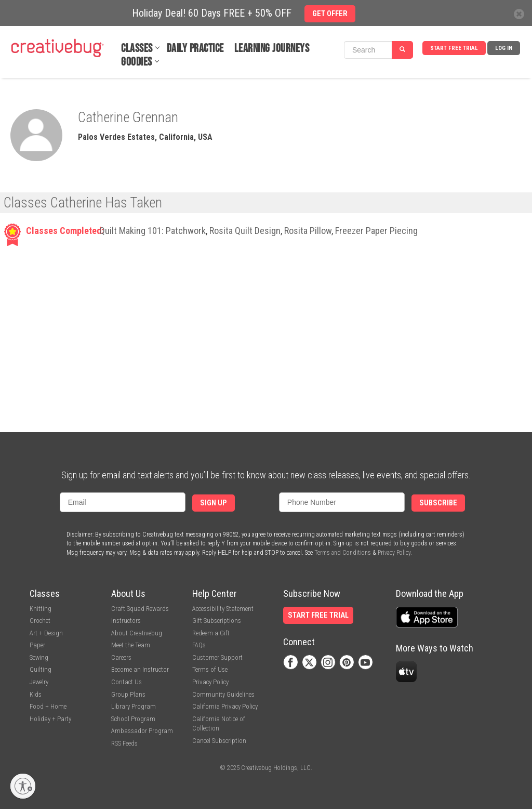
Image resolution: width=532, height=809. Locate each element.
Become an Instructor (140, 669)
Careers (121, 657)
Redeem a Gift (211, 633)
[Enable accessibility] (23, 786)
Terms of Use (210, 669)
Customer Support (217, 657)
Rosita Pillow (308, 231)
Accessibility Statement (223, 609)
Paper (37, 645)
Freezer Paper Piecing (376, 231)
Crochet (40, 621)
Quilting (41, 669)
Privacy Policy (394, 553)
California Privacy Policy (225, 706)
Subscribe (438, 503)
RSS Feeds (124, 743)
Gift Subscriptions (217, 621)
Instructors (126, 621)
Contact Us (127, 682)
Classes (137, 49)
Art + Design (46, 633)
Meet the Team (131, 645)
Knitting (41, 609)
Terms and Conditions (343, 553)
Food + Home (48, 706)
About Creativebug (137, 633)
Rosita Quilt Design (245, 231)
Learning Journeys (272, 49)
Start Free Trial (454, 48)
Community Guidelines (223, 694)
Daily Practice (195, 49)
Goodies (137, 62)
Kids (36, 694)
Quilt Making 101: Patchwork (152, 231)
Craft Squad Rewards (140, 609)
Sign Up (214, 503)
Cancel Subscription (219, 741)
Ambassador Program (142, 731)
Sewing (39, 657)
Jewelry (39, 682)
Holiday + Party (50, 719)
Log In (504, 48)
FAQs (199, 645)
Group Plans (128, 694)
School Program (133, 719)
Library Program (134, 706)
